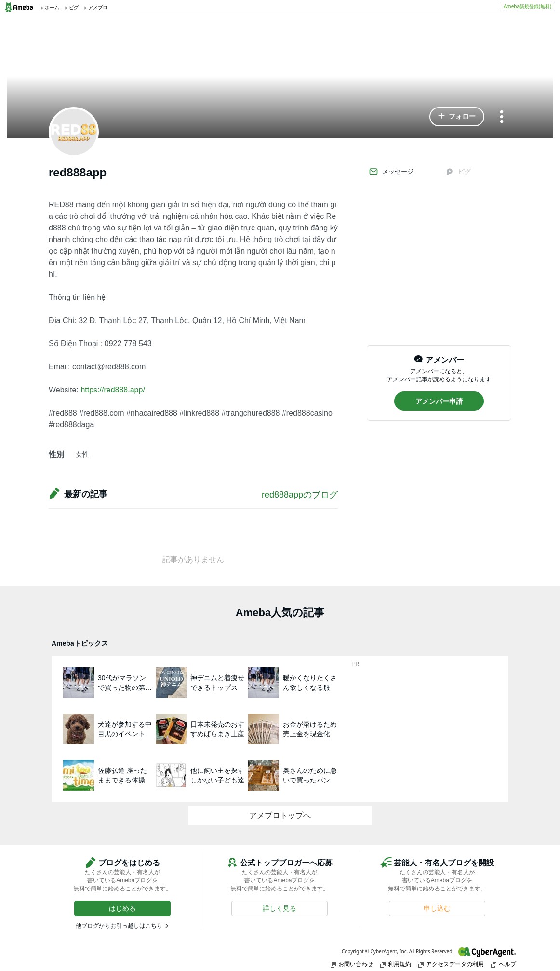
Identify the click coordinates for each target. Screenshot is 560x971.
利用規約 (396, 964)
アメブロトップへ (280, 816)
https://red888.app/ (113, 390)
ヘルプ (504, 964)
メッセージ (391, 172)
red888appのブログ (300, 495)
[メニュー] (502, 117)
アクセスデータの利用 (451, 964)
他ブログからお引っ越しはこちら (119, 926)
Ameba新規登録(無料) (527, 6)
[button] (457, 117)
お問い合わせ (352, 964)
